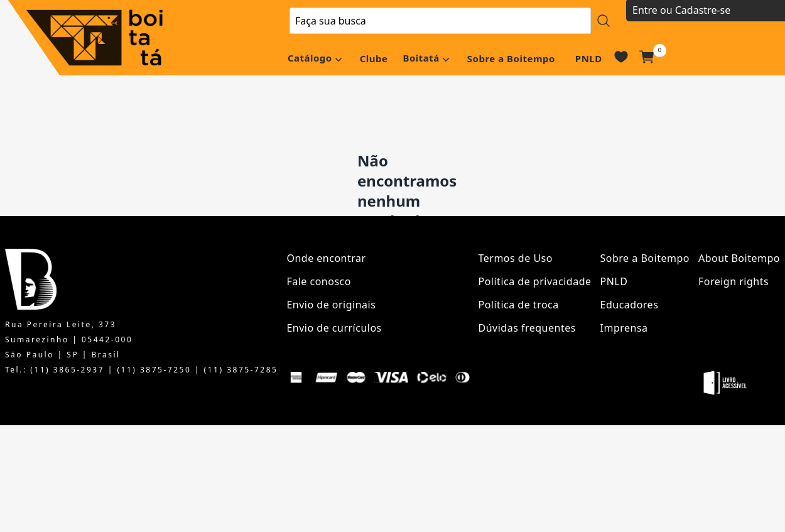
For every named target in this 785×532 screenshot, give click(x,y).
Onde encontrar (326, 258)
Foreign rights (734, 281)
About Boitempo (739, 258)
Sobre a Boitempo (511, 58)
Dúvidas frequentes (527, 328)
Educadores (630, 305)
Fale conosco (319, 281)
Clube (374, 58)
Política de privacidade (535, 281)
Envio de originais (331, 305)
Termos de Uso (516, 258)
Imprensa (624, 328)
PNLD (589, 58)
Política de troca (519, 305)
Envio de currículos (334, 328)
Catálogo (310, 58)
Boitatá (421, 58)
